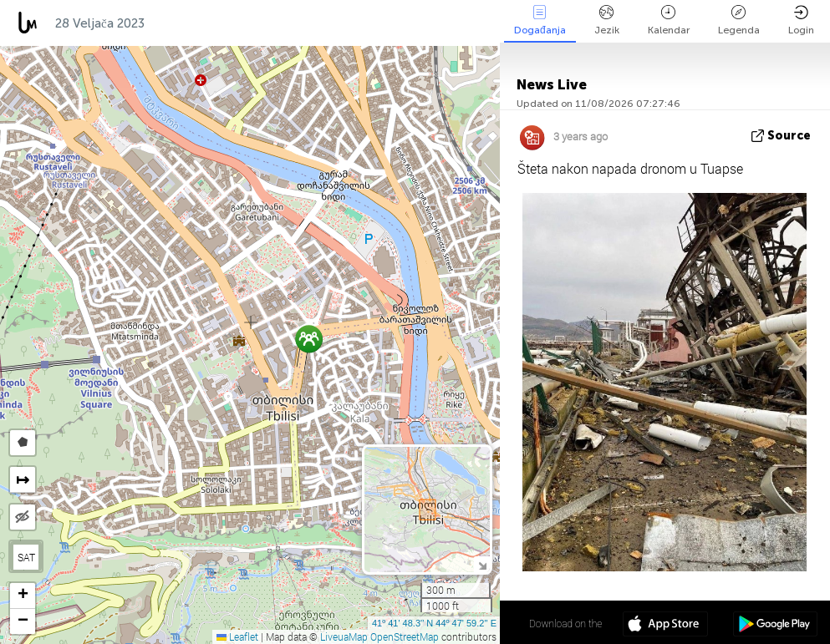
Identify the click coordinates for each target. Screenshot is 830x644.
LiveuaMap (344, 636)
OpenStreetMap (405, 636)
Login (801, 20)
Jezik (607, 20)
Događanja (540, 20)
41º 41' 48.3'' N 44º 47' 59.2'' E (434, 623)
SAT (26, 557)
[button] (309, 339)
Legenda (739, 20)
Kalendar (669, 20)
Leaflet (237, 636)
